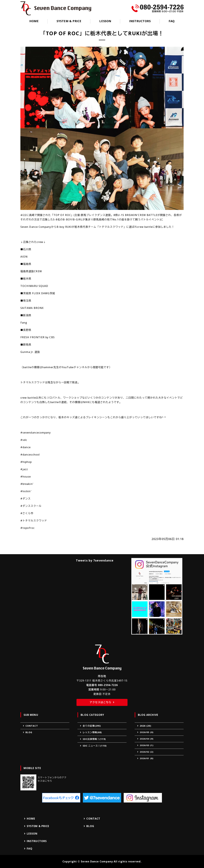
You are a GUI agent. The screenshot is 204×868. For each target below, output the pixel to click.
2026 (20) (146, 726)
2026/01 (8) (147, 758)
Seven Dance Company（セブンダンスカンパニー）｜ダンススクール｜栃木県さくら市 (56, 8)
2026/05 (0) (147, 732)
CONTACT (32, 726)
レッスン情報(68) (92, 732)
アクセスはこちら (100, 702)
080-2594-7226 (108, 685)
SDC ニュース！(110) (95, 746)
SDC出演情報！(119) (94, 739)
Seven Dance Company (97, 861)
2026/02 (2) (147, 752)
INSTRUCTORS (140, 21)
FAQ (172, 21)
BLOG (29, 732)
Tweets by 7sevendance (95, 560)
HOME (34, 21)
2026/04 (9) (147, 739)
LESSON (105, 21)
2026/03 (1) (147, 745)
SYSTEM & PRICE (69, 21)
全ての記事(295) (92, 726)
